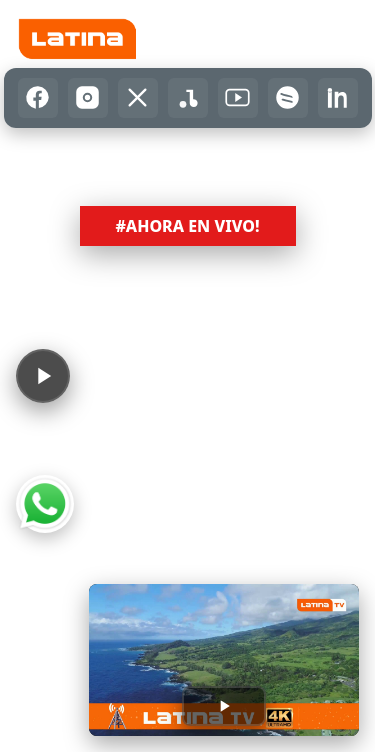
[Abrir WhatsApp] (45, 504)
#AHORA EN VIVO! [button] (187, 226)
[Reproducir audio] (43, 376)
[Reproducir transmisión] (224, 706)
